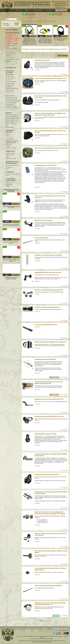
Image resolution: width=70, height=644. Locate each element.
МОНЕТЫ (9, 113)
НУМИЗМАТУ (10, 172)
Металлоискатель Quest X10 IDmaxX (11, 260)
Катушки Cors (9, 80)
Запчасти (8, 146)
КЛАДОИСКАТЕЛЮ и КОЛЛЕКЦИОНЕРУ (12, 162)
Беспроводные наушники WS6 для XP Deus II (49, 416)
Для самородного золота (13, 59)
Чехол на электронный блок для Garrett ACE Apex (51, 148)
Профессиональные (11, 54)
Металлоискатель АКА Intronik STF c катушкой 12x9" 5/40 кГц (11, 225)
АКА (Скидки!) (9, 36)
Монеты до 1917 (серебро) (13, 118)
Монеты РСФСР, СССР (12, 122)
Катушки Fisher (10, 90)
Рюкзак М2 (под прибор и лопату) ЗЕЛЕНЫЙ (11, 278)
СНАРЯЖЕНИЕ (10, 151)
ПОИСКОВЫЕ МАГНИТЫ (10, 131)
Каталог (18, 10)
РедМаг (8, 134)
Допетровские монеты (12, 115)
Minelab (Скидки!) (10, 35)
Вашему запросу (20, 636)
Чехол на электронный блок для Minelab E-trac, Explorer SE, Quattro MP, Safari (50, 114)
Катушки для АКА (10, 96)
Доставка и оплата (38, 10)
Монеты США (9, 127)
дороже (60, 55)
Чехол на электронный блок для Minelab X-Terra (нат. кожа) (51, 97)
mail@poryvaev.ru (64, 630)
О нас (18, 630)
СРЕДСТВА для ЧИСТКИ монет (11, 180)
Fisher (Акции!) (10, 45)
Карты (7, 169)
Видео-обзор (55, 377)
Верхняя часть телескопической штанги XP (49, 399)
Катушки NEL (9, 76)
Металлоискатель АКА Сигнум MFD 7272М (11, 207)
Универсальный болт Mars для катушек (48, 272)
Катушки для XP (10, 104)
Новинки (8, 63)
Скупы (7, 157)
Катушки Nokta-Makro (12, 88)
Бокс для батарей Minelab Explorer (46, 324)
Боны (7, 125)
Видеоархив (28, 630)
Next (69, 32)
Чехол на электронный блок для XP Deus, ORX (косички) (50, 197)
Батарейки (50, 49)
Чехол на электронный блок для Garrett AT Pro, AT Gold (51, 131)
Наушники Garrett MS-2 (42, 60)
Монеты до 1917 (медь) (12, 117)
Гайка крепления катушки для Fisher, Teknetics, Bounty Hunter (50, 569)
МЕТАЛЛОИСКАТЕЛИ (13, 33)
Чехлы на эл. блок (11, 143)
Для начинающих (10, 52)
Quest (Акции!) (10, 42)
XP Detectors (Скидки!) (12, 43)
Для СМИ (45, 629)
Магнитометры (10, 57)
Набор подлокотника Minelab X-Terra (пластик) (50, 342)
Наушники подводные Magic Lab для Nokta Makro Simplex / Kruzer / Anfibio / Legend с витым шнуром (45, 41)
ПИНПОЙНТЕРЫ (11, 68)
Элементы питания (11, 148)
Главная (18, 629)
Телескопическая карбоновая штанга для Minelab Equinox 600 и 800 (49, 383)
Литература (9, 167)
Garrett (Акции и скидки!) (12, 38)
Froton (7, 136)
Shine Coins (9, 182)
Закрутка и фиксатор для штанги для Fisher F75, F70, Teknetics (51, 534)
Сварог (8, 47)
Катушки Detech (10, 92)
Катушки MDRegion (11, 81)
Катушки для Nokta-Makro (13, 101)
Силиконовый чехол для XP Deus (46, 165)
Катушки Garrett (10, 85)
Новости (27, 632)
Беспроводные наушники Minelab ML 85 (61, 39)
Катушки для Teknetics (12, 108)
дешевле (65, 55)
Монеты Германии (11, 124)
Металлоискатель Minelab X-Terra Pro (11, 243)
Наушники (8, 144)
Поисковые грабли (11, 158)
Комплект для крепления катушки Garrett (49, 290)
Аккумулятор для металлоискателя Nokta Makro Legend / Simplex (51, 493)
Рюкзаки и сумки (10, 153)
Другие (8, 186)
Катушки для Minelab (11, 99)
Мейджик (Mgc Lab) (11, 49)
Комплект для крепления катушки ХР (47, 307)
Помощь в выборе (12, 30)
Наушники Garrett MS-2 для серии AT (47, 474)
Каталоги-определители (12, 165)
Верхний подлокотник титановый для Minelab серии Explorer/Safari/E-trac (50, 604)
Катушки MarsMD (10, 78)
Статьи (36, 629)
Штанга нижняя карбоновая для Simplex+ (48, 585)
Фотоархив (28, 629)
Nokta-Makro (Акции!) (12, 40)
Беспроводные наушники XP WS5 (45, 434)
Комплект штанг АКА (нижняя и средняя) (48, 255)
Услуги (44, 630)
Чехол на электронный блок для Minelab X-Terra (51, 78)
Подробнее (37, 70)
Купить (16, 204)
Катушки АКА (10, 74)
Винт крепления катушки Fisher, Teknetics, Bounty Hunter (51, 552)
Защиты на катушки (12, 141)
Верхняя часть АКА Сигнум (43, 220)
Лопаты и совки (10, 155)
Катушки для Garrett (11, 97)
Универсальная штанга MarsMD (45, 359)
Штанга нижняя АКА (41, 238)
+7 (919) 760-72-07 (60, 628)
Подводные (9, 61)
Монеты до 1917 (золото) (13, 120)
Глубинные (9, 56)
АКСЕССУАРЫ (10, 139)
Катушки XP (9, 87)
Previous (22, 32)
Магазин (36, 630)
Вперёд (49, 621)
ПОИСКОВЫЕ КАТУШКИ (10, 72)
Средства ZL (9, 184)
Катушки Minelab (10, 83)
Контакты (49, 10)
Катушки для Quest (11, 103)
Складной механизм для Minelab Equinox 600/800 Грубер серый (51, 455)
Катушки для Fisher (11, 106)
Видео (27, 10)
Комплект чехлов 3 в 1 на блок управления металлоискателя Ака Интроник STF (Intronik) (50, 513)
